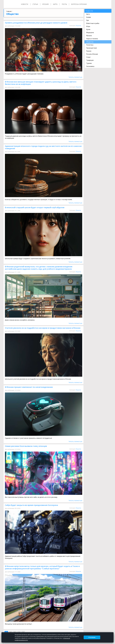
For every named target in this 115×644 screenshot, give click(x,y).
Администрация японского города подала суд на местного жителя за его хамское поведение (43, 147)
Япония (46, 4)
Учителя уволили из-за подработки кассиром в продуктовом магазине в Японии (43, 328)
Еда (88, 20)
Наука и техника (92, 39)
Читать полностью (75, 77)
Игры (88, 26)
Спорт (88, 57)
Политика (90, 45)
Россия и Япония (92, 54)
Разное (89, 51)
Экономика (90, 66)
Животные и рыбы (93, 23)
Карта (55, 4)
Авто (88, 14)
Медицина (90, 32)
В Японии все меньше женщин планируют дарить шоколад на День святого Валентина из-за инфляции (41, 83)
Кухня (88, 29)
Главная (9, 11)
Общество (78, 26)
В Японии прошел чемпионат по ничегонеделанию (29, 387)
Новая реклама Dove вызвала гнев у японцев (26, 446)
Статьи (35, 4)
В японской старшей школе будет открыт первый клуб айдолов (35, 207)
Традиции (90, 60)
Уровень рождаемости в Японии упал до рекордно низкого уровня (36, 23)
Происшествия (91, 48)
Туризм (89, 63)
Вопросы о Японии (79, 4)
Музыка (89, 36)
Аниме (89, 17)
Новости (25, 4)
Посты (64, 4)
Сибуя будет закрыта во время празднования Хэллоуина (31, 505)
